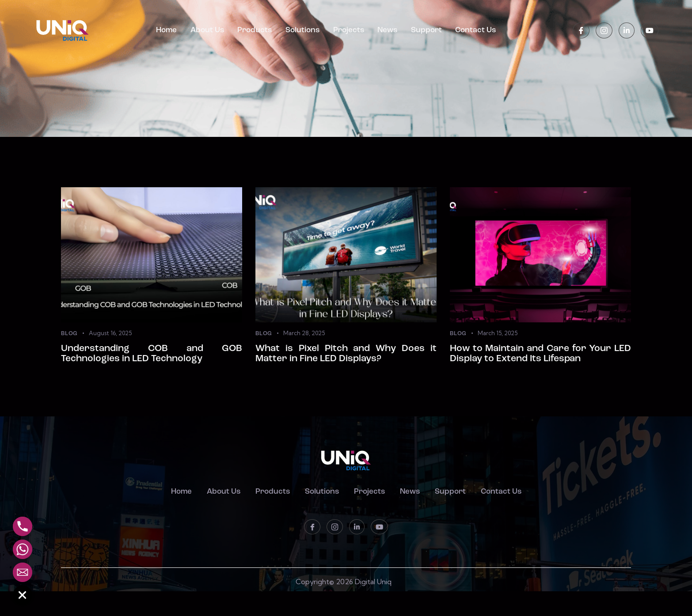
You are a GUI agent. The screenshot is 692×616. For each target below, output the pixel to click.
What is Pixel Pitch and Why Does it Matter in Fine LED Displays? (346, 366)
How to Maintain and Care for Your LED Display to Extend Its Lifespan (540, 366)
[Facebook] (581, 31)
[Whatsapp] (23, 549)
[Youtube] (650, 31)
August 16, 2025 (110, 333)
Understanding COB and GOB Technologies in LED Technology (152, 366)
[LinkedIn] (627, 31)
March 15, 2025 (498, 333)
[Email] (23, 572)
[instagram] (604, 31)
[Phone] (23, 526)
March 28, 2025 (304, 333)
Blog (69, 334)
